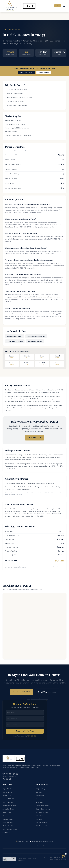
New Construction (9, 802)
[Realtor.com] (10, 779)
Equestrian (40, 816)
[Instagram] (7, 774)
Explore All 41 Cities (9, 799)
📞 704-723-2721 (22, 841)
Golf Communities (42, 806)
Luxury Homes (41, 799)
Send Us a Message (47, 692)
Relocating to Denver (35, 341)
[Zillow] (7, 779)
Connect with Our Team (25, 731)
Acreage (39, 819)
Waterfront (40, 802)
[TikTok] (14, 774)
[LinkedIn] (17, 774)
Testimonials (7, 812)
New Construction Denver (36, 336)
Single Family (41, 789)
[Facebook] (4, 774)
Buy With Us (7, 789)
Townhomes (40, 795)
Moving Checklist (8, 826)
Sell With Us (7, 795)
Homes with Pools (42, 812)
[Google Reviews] (4, 779)
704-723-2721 (35, 438)
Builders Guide (8, 819)
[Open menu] (64, 6)
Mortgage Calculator (10, 806)
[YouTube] (10, 774)
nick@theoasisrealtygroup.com (37, 699)
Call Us (58, 6)
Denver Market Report (15, 336)
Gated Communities (43, 809)
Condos (39, 792)
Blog (4, 816)
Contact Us (6, 833)
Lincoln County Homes (15, 341)
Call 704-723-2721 (27, 73)
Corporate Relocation (10, 829)
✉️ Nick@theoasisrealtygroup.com (41, 841)
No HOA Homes (42, 823)
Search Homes (44, 73)
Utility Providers (8, 823)
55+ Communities (42, 826)
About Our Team (8, 809)
